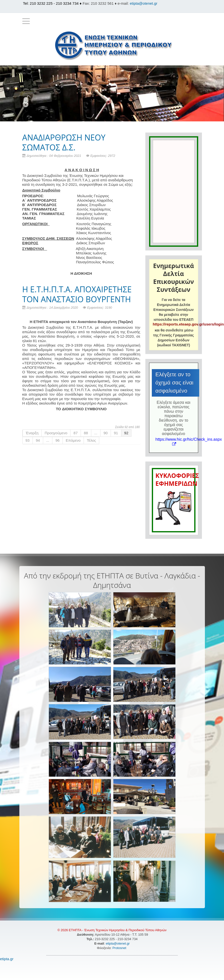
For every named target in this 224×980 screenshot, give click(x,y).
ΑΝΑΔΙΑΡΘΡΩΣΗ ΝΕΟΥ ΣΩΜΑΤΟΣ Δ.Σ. (64, 142)
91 (116, 433)
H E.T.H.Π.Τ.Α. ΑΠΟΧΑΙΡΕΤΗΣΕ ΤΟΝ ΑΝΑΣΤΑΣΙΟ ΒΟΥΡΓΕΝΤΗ (77, 294)
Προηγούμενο (56, 433)
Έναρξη (32, 433)
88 (86, 433)
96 (57, 440)
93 (28, 440)
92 (126, 433)
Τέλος (91, 440)
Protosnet (120, 948)
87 (76, 433)
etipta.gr (7, 959)
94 (38, 440)
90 (106, 433)
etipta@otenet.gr (144, 3)
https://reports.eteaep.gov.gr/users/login (188, 324)
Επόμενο (73, 440)
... (96, 433)
